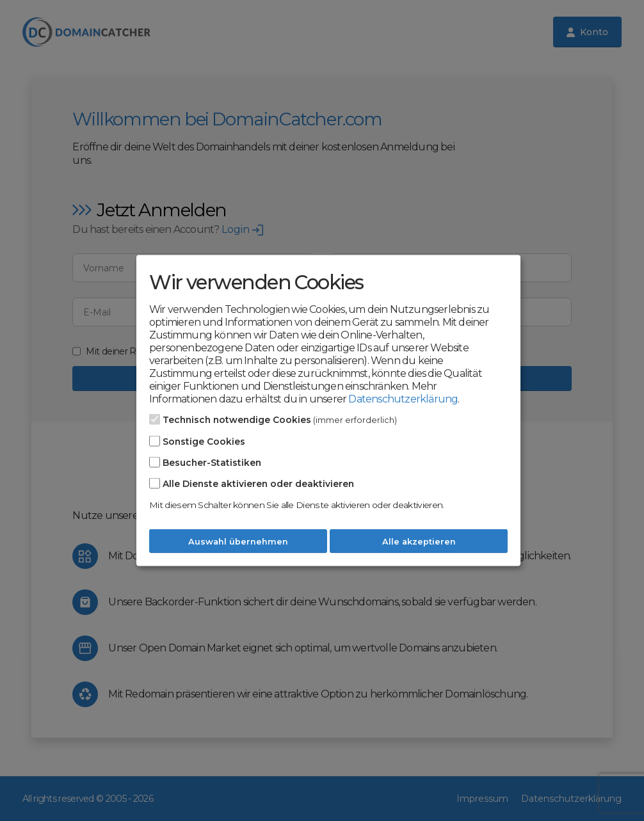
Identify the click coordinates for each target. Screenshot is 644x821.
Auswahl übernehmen (238, 541)
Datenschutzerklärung (403, 398)
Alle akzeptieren (419, 541)
